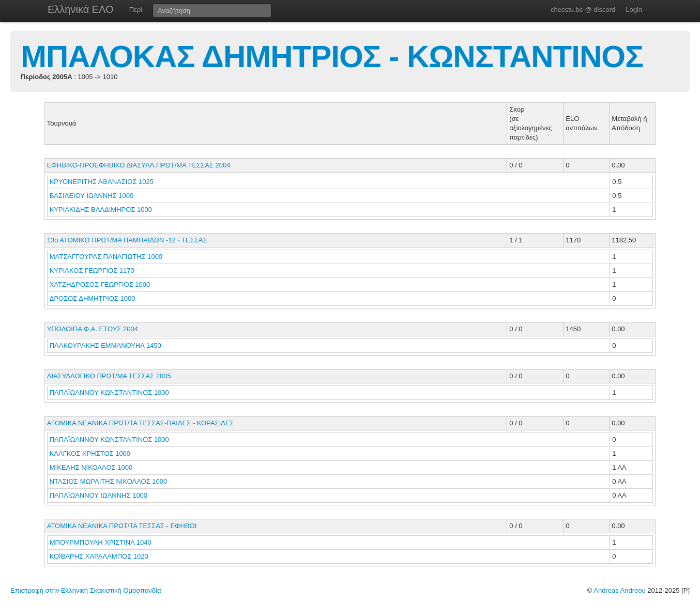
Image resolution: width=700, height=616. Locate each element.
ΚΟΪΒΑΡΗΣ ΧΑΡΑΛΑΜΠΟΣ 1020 (99, 556)
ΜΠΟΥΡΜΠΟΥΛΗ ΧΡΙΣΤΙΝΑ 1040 (101, 542)
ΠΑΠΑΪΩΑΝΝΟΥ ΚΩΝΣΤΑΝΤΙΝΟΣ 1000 (109, 392)
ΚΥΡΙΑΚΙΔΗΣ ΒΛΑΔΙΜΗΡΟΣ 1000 (101, 210)
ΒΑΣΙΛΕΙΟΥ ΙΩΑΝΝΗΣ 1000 (92, 196)
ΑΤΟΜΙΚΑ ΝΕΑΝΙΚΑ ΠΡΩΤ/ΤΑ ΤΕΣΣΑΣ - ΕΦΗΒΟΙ (122, 526)
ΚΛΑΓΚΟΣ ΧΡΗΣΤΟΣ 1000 (90, 453)
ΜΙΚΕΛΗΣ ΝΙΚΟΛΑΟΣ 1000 (91, 467)
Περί (136, 10)
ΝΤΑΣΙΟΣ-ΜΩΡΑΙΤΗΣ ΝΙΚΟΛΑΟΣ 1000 (109, 481)
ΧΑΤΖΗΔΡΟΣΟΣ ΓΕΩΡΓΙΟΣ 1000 (100, 284)
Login (634, 10)
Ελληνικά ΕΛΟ (81, 9)
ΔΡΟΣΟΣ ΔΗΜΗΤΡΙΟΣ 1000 (93, 298)
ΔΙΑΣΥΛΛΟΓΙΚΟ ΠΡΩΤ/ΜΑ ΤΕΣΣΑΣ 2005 (109, 376)
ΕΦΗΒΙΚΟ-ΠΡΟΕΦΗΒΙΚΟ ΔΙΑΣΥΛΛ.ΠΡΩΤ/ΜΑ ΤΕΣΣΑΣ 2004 (139, 165)
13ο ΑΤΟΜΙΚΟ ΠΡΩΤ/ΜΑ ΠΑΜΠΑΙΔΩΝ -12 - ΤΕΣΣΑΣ (127, 240)
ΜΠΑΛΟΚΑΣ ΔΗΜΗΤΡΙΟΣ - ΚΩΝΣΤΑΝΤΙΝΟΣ (332, 57)
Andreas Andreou (619, 590)
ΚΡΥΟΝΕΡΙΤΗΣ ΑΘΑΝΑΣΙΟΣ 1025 (102, 182)
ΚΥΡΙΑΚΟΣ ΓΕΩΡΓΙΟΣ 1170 (92, 271)
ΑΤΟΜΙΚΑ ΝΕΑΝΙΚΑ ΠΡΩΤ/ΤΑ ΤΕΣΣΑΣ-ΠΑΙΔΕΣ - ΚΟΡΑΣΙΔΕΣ (141, 423)
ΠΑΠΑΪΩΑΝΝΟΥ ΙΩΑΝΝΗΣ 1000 (98, 495)
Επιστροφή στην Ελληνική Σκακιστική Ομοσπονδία (86, 590)
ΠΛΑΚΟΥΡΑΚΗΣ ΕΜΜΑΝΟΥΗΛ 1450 (105, 345)
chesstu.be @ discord (583, 10)
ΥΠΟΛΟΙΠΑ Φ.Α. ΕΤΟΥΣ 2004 (93, 329)
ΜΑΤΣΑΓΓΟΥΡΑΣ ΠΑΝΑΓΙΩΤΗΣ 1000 (106, 257)
